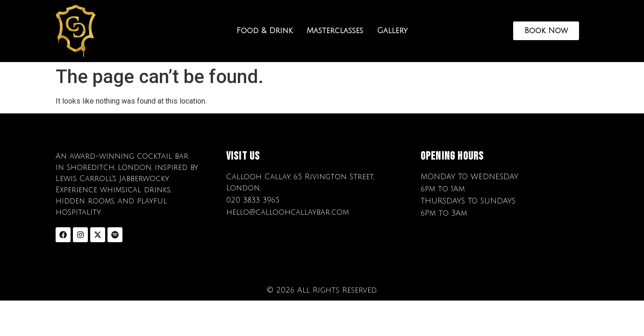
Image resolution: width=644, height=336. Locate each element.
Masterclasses (335, 31)
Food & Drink (265, 31)
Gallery (392, 31)
